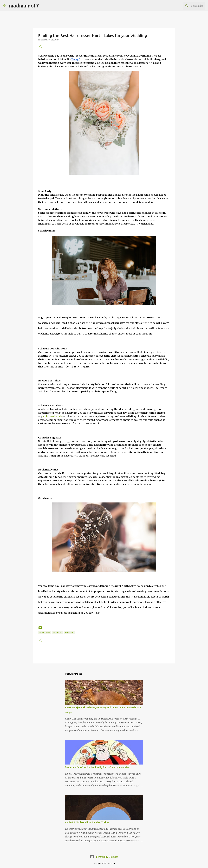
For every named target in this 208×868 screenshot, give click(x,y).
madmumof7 (24, 6)
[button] (40, 46)
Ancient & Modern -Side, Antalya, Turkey (87, 822)
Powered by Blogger (104, 857)
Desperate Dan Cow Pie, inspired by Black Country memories (97, 767)
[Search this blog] (188, 6)
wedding (70, 633)
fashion (57, 633)
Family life (45, 633)
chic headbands (53, 416)
